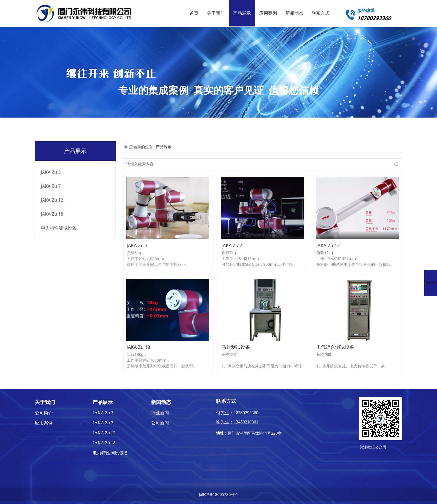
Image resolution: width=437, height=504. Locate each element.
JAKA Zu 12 (52, 200)
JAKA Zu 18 (52, 214)
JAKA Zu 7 (51, 186)
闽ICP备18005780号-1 (219, 494)
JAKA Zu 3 (51, 172)
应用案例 (44, 423)
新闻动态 (294, 13)
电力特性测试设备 (59, 228)
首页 (194, 13)
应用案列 (268, 13)
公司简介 (44, 413)
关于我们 (216, 13)
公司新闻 (160, 423)
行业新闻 (160, 413)
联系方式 (321, 13)
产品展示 (242, 13)
